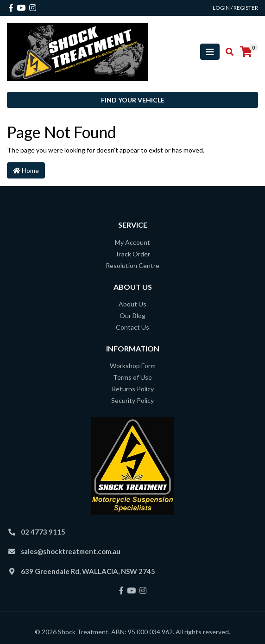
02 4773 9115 (43, 532)
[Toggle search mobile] (227, 52)
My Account (132, 242)
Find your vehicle (133, 100)
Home (26, 170)
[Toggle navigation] (210, 52)
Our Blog (132, 316)
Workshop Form (133, 366)
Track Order (132, 254)
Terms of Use (132, 377)
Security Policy (132, 400)
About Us (132, 304)
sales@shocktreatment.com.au (71, 551)
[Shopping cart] (246, 52)
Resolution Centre (132, 265)
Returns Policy (133, 389)
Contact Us (132, 327)
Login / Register (235, 8)
